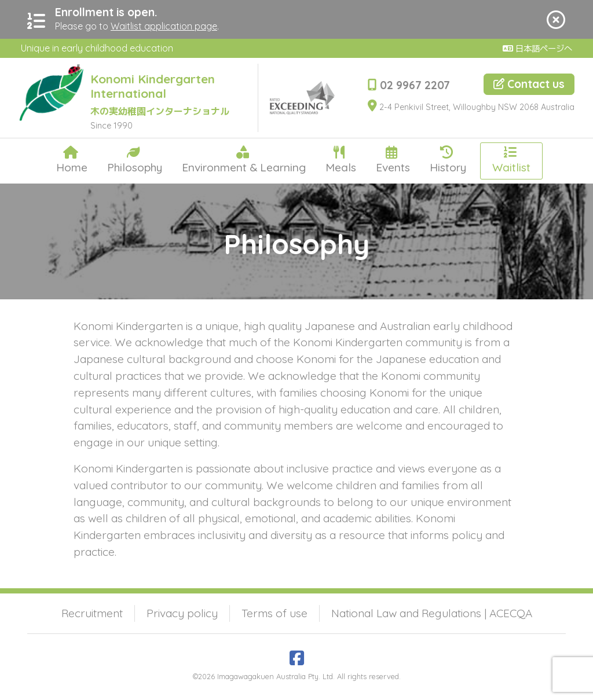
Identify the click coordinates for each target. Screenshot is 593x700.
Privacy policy (182, 613)
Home (72, 160)
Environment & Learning (244, 160)
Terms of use (274, 613)
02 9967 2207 (409, 85)
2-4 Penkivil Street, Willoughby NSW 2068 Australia (471, 107)
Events (393, 160)
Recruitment (92, 613)
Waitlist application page (164, 26)
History (448, 160)
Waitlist (511, 160)
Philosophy (135, 160)
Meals (341, 160)
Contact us (529, 84)
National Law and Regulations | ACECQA (432, 613)
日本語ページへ (537, 49)
